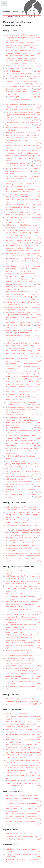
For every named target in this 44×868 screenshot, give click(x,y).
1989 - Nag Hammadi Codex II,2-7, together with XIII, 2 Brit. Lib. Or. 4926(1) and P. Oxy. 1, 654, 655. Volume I (23, 171)
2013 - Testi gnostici (13, 428)
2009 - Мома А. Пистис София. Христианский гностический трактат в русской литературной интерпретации (23, 366)
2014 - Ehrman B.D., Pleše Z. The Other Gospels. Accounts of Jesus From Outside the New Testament (23, 558)
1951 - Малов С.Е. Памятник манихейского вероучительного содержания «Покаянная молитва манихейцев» (22, 798)
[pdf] (39, 40)
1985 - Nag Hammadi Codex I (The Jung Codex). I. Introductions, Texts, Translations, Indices (21, 158)
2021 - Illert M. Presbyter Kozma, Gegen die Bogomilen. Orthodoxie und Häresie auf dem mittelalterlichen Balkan (22, 836)
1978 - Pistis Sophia (13, 97)
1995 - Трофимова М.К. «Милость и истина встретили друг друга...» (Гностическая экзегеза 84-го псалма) (22, 604)
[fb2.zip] (26, 530)
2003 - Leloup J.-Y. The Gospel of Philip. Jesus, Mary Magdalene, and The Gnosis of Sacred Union (22, 261)
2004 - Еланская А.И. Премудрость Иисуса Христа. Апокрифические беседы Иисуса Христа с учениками (21, 281)
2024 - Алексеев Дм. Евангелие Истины (20, 489)
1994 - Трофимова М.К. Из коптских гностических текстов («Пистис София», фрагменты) (20, 596)
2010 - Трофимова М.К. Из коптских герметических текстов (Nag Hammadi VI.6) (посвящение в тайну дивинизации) (22, 653)
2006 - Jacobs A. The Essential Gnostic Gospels (22, 322)
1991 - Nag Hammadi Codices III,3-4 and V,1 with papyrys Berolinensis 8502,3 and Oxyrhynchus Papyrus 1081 (23, 199)
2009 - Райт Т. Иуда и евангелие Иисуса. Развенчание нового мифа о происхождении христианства (23, 701)
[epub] (35, 166)
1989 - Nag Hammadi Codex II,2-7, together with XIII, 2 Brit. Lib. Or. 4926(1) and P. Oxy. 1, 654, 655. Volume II (23, 179)
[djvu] (35, 94)
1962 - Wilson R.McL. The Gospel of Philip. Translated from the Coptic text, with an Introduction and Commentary (21, 50)
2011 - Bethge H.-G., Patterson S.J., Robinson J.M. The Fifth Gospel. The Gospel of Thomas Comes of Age (22, 397)
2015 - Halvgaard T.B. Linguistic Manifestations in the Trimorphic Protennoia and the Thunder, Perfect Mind (23, 451)
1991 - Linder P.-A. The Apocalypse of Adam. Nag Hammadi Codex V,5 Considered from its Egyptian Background (23, 207)
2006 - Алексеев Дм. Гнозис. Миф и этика (21, 643)
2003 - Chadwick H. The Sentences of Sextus (21, 266)
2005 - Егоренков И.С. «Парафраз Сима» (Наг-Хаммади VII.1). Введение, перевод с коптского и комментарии (23, 637)
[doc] (35, 510)
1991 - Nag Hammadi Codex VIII (17, 194)
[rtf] (39, 530)
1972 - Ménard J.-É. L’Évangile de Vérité (20, 68)
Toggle (5, 4)
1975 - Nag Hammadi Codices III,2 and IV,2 (21, 76)
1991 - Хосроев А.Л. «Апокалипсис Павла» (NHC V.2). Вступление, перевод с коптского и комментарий (23, 589)
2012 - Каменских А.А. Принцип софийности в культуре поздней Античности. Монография (23, 548)
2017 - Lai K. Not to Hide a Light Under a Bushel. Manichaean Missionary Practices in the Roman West (23, 775)
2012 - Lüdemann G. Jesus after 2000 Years (21, 553)
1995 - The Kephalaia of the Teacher (19, 722)
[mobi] (32, 530)
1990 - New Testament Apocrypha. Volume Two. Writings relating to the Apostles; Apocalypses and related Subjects (23, 515)
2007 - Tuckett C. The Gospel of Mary (19, 351)
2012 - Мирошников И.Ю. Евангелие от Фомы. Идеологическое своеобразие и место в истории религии (23, 410)
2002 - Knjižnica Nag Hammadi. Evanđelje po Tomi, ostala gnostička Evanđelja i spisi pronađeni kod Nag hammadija (22, 248)
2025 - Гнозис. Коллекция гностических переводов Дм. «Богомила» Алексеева (21, 494)
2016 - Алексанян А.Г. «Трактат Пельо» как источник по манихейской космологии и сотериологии (21, 821)
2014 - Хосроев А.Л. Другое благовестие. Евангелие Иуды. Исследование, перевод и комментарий (22, 443)
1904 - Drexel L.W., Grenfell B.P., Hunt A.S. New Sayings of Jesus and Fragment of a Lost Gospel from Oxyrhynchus (23, 38)
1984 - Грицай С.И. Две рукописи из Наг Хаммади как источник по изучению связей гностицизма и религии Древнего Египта (22, 135)
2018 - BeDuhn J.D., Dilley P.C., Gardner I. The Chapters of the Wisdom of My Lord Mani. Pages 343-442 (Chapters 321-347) (23, 783)
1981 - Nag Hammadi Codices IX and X (19, 109)
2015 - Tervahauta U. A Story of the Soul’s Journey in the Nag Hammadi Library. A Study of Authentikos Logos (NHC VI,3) (23, 464)
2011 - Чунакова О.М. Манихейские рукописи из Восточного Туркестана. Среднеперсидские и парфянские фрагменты (23, 768)
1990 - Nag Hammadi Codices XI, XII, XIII (20, 184)
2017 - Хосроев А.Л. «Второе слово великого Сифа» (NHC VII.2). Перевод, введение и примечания (22, 681)
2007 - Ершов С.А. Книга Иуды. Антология (21, 538)
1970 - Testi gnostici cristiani (16, 66)
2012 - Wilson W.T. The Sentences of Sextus (21, 415)
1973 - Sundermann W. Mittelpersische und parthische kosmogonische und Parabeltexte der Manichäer (23, 716)
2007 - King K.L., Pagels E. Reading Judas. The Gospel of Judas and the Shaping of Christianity (22, 338)
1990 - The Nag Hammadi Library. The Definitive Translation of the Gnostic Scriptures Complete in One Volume (20, 189)
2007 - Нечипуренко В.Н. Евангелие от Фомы (22, 343)
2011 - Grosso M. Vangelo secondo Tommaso (22, 392)
